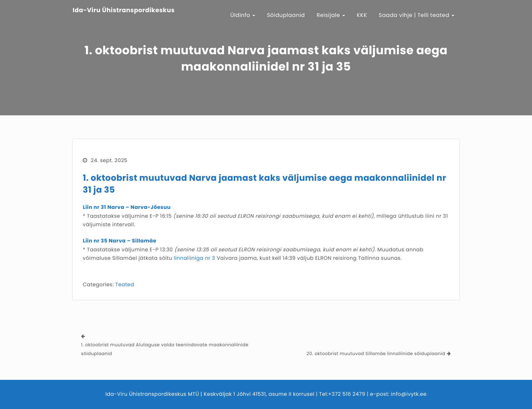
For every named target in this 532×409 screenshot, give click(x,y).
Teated (125, 285)
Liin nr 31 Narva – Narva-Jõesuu (127, 207)
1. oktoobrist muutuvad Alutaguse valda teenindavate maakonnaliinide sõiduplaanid (165, 349)
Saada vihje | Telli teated (416, 15)
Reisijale (331, 15)
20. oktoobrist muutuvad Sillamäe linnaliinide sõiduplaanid (376, 354)
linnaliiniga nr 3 (194, 258)
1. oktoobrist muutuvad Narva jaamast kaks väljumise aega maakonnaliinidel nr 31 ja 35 (264, 184)
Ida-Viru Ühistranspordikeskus (124, 11)
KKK (362, 15)
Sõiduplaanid (286, 15)
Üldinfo (243, 15)
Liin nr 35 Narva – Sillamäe (120, 241)
